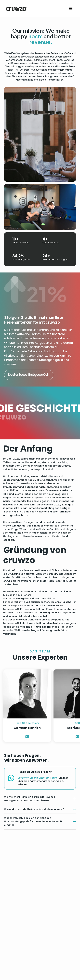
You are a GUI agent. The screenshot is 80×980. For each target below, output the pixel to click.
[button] (71, 8)
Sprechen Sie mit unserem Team (37, 778)
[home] (16, 8)
